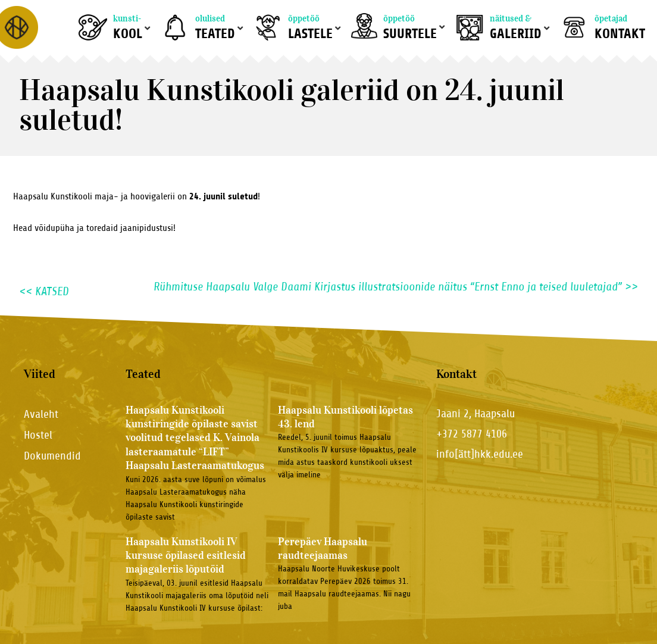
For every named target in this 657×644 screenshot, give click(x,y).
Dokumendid (52, 456)
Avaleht (41, 414)
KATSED (44, 291)
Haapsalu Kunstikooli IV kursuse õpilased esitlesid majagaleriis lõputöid (186, 556)
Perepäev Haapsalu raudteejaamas (323, 548)
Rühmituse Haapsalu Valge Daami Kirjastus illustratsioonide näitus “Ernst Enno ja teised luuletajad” (396, 287)
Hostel (38, 435)
